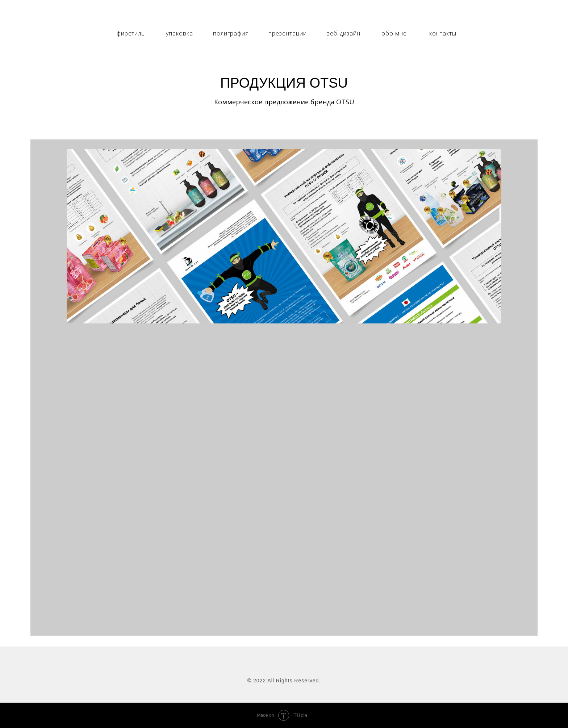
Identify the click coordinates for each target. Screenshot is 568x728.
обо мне (394, 33)
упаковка (179, 33)
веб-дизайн (343, 33)
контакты (443, 33)
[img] (284, 15)
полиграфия (231, 33)
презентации (288, 33)
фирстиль (131, 33)
